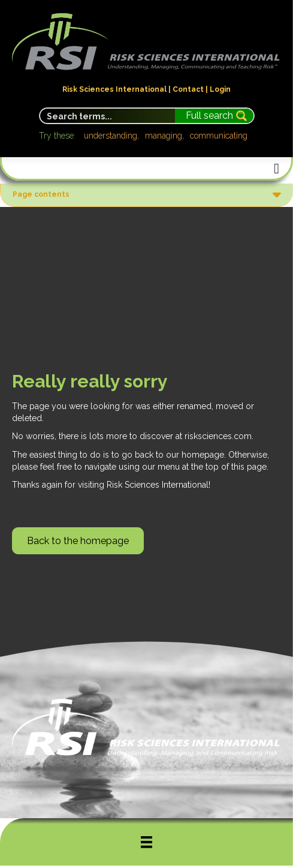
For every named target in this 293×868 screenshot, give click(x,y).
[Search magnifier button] (214, 116)
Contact (188, 89)
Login (220, 89)
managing (164, 136)
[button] (78, 541)
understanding (111, 136)
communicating (219, 136)
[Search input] (108, 116)
